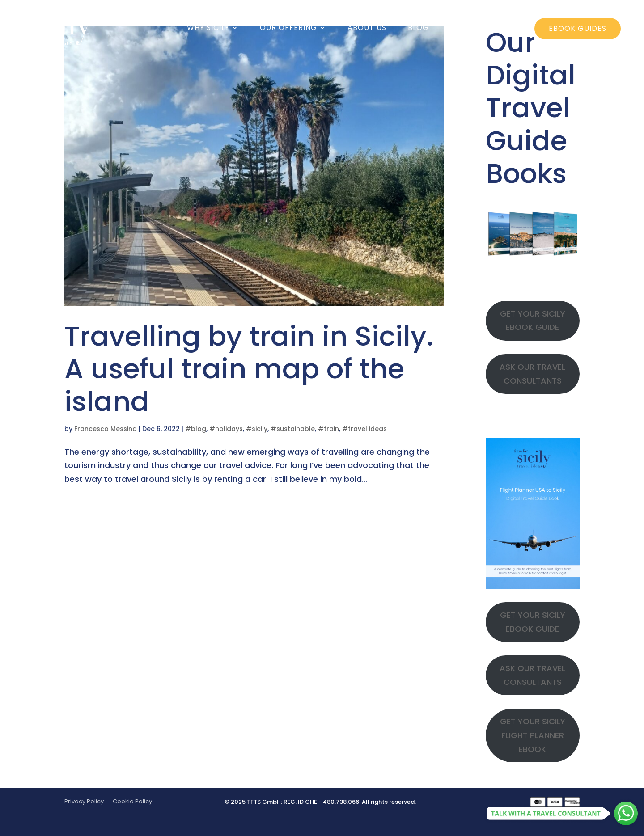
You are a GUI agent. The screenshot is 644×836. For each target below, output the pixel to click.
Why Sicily (208, 29)
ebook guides (578, 28)
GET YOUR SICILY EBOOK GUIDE (533, 321)
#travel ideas (364, 429)
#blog (196, 429)
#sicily (257, 429)
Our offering (288, 29)
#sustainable (293, 429)
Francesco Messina (106, 429)
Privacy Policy (84, 801)
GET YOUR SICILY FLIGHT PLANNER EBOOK (533, 735)
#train (328, 429)
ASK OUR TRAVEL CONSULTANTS (532, 374)
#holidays (226, 429)
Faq (458, 29)
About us (367, 29)
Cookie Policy (132, 801)
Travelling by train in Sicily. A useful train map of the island (249, 369)
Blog (418, 29)
